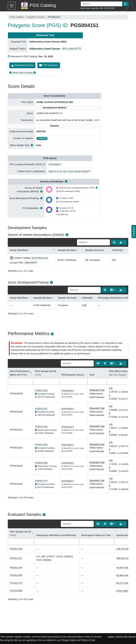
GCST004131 (39, 258)
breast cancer (86, 8)
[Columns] (113, 290)
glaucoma (95, 8)
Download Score (22, 65)
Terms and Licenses (22, 73)
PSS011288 (41, 463)
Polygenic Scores (35, 17)
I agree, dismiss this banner (121, 637)
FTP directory (49, 65)
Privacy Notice (69, 640)
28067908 (30, 263)
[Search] (93, 242)
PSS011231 (41, 409)
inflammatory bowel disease (45, 49)
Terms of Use (88, 640)
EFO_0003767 (71, 49)
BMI (102, 8)
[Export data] (122, 242)
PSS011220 (41, 390)
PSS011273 (41, 481)
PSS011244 (41, 427)
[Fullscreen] (114, 242)
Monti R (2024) (68, 171)
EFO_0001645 (109, 8)
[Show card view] (98, 363)
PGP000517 (55, 164)
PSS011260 (41, 445)
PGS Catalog (16, 17)
